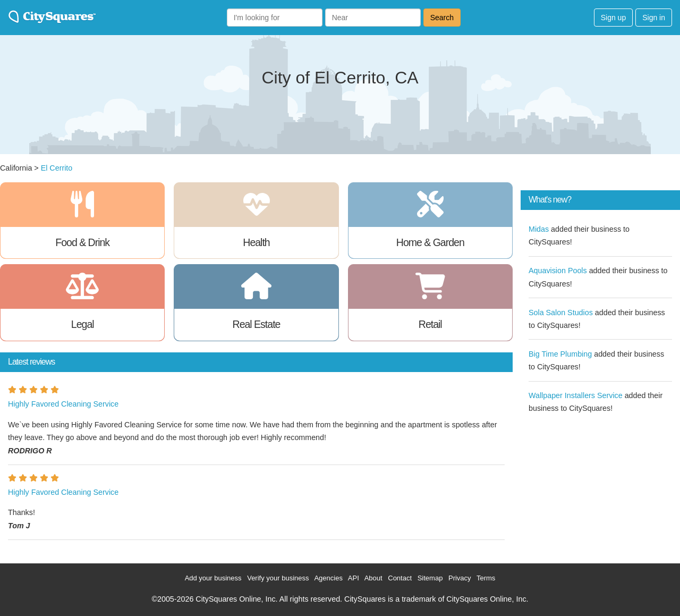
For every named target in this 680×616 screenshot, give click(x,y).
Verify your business (278, 578)
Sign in (654, 18)
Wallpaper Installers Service (576, 395)
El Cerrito (57, 168)
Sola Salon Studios (561, 313)
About (373, 578)
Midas (539, 229)
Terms (486, 578)
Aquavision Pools (558, 271)
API (354, 578)
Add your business (213, 578)
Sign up (613, 18)
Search (442, 18)
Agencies (328, 578)
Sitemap (430, 578)
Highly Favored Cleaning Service (63, 404)
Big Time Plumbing (560, 354)
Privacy (460, 578)
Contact (400, 578)
